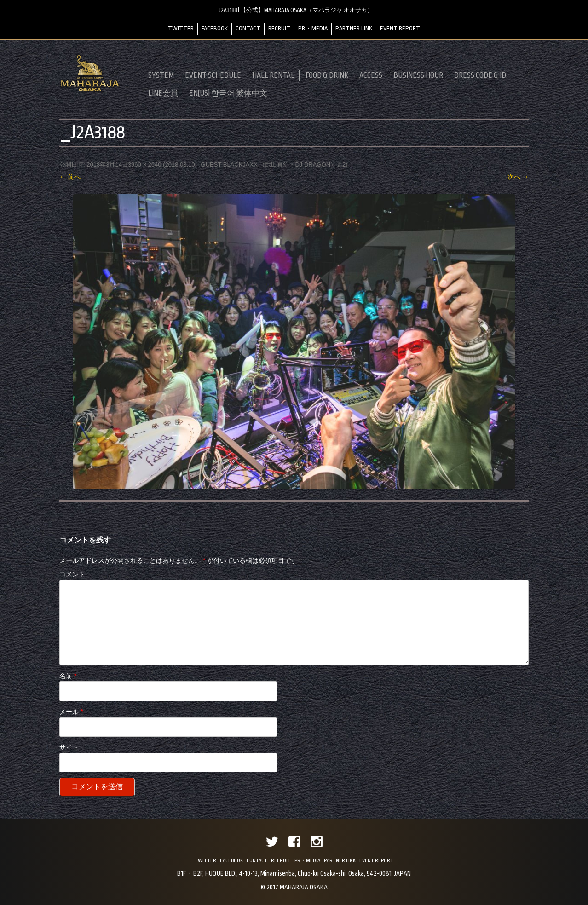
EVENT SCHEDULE (213, 75)
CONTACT (248, 28)
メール (71, 712)
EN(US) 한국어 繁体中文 (228, 93)
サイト (69, 747)
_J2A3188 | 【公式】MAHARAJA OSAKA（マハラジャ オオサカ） (294, 10)
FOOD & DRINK (327, 75)
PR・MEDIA (313, 28)
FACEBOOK (215, 28)
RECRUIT (279, 28)
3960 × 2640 (145, 164)
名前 (68, 676)
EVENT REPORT (400, 28)
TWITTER (181, 28)
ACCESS (371, 75)
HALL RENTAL (273, 75)
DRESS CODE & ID (480, 75)
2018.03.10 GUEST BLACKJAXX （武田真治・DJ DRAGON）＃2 (255, 164)
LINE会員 (163, 93)
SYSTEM (161, 75)
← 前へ (70, 177)
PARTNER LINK (354, 28)
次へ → (518, 177)
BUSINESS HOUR (418, 75)
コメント (72, 574)
